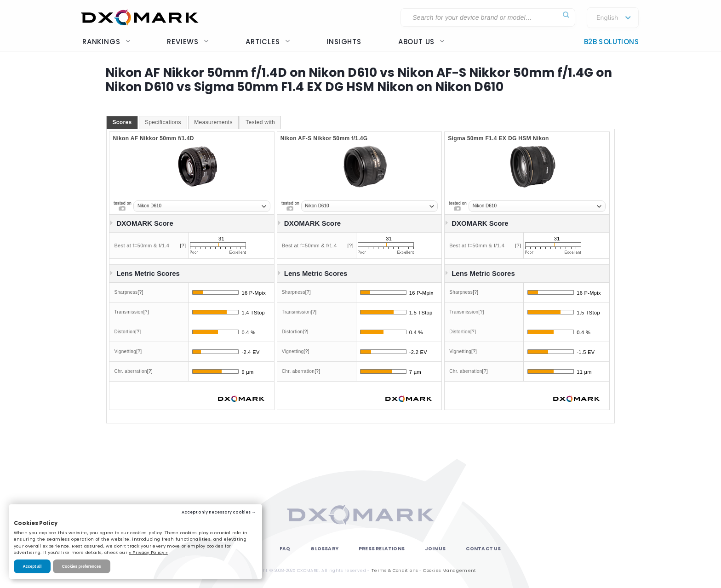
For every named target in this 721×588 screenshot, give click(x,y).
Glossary (324, 549)
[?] (183, 245)
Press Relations (382, 549)
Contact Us (483, 549)
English (607, 18)
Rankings (106, 42)
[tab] (122, 123)
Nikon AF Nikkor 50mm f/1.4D (153, 138)
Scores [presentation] (122, 122)
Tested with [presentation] (260, 122)
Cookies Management (449, 570)
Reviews (188, 42)
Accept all (32, 566)
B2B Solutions (611, 42)
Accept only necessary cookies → (219, 512)
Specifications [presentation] (163, 122)
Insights (344, 42)
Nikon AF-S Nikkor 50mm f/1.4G (324, 138)
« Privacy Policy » (148, 552)
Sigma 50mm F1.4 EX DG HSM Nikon (498, 138)
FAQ (285, 549)
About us (421, 42)
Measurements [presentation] (213, 122)
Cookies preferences (82, 566)
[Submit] (566, 15)
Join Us (435, 549)
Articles (268, 42)
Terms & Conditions (395, 570)
